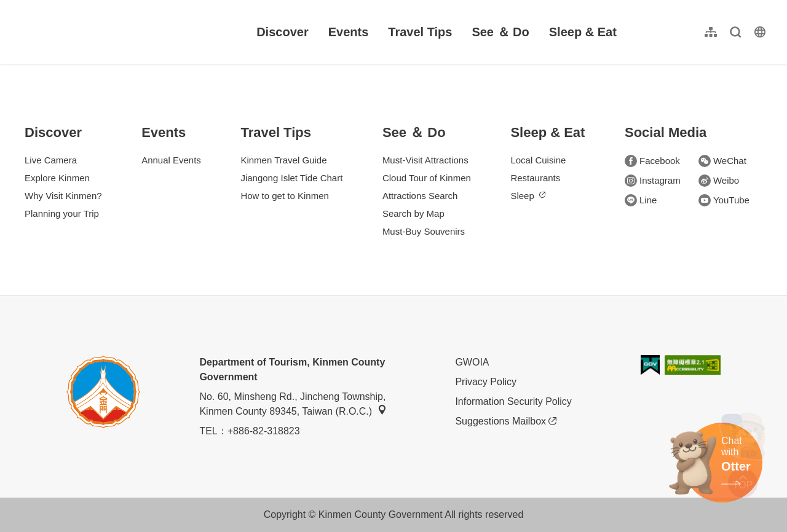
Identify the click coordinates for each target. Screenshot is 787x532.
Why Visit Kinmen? (63, 196)
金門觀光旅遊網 (95, 32)
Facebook (652, 161)
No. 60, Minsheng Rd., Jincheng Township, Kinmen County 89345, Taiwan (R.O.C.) (293, 404)
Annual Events (171, 160)
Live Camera (51, 160)
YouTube (724, 200)
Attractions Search (420, 196)
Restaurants (535, 178)
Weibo (719, 181)
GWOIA (472, 362)
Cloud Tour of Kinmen (427, 178)
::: (19, 7)
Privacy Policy (486, 382)
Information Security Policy (513, 401)
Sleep (528, 196)
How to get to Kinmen (284, 196)
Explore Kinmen (57, 178)
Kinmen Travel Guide (283, 160)
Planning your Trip (62, 213)
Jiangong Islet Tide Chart (291, 178)
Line (641, 200)
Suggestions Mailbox (506, 421)
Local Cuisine (538, 160)
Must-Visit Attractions (425, 160)
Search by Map (413, 213)
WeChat (722, 161)
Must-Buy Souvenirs (424, 231)
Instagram (653, 181)
